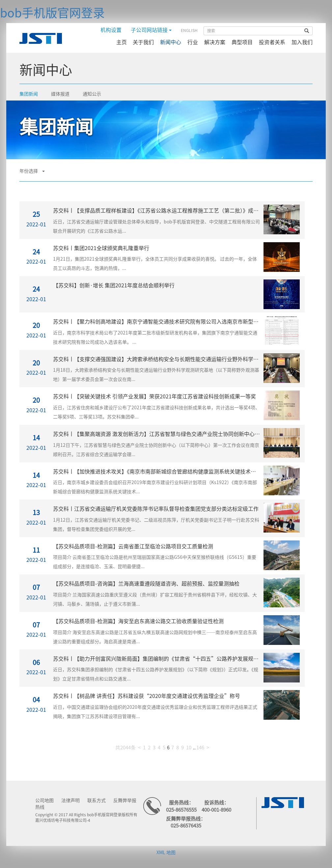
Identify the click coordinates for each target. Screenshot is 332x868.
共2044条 (125, 748)
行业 (193, 42)
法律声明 (70, 800)
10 (189, 748)
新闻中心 (171, 42)
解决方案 (215, 42)
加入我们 (302, 42)
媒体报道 (60, 94)
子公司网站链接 (151, 30)
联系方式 (97, 800)
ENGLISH (189, 30)
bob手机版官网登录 (52, 13)
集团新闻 (29, 94)
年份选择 (32, 171)
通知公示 (92, 94)
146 (200, 748)
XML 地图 (166, 853)
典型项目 (242, 42)
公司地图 (44, 800)
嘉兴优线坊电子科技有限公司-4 (63, 820)
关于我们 (143, 42)
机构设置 (111, 30)
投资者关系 (272, 42)
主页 (122, 42)
